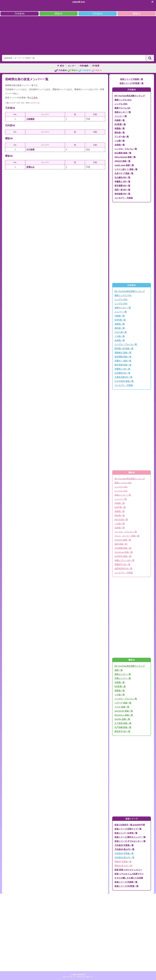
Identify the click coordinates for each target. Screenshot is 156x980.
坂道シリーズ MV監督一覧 (132, 83)
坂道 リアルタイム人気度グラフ (129, 874)
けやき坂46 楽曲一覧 (124, 381)
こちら (35, 98)
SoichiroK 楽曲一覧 (124, 711)
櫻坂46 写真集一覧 (123, 862)
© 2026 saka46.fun (78, 974)
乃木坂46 (19, 14)
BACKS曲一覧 (121, 520)
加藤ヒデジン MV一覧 (124, 560)
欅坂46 (58, 14)
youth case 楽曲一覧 (124, 165)
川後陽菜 (30, 119)
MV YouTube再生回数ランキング (130, 96)
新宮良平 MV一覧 (122, 731)
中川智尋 (30, 150)
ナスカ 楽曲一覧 (122, 707)
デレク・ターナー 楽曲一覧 (127, 536)
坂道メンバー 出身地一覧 (126, 833)
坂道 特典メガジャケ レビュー (128, 870)
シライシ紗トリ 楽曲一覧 (126, 169)
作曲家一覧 (120, 120)
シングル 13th (121, 491)
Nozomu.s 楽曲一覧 (124, 715)
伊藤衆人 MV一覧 (122, 182)
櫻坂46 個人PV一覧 (123, 866)
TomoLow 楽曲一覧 (124, 552)
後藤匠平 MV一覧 (122, 564)
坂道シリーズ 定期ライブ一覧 (128, 829)
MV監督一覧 (120, 124)
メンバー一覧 (121, 116)
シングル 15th (121, 304)
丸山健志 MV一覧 (122, 177)
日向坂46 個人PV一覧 (124, 858)
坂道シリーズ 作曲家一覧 (132, 79)
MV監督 (96, 66)
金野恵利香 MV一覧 (123, 569)
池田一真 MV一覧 (122, 190)
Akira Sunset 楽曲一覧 (125, 157)
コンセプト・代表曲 (124, 198)
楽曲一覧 (119, 670)
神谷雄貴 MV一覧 (122, 194)
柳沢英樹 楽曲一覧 (123, 365)
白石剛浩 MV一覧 (122, 373)
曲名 (62, 66)
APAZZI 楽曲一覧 (122, 161)
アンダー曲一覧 (122, 137)
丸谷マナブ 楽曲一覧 (124, 173)
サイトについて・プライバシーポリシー (78, 977)
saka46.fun (79, 2)
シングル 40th (121, 104)
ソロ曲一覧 (120, 141)
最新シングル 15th (123, 483)
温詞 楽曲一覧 (121, 544)
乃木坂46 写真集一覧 (124, 845)
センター (72, 66)
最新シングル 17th (123, 295)
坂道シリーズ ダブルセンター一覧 (130, 841)
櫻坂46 (136, 14)
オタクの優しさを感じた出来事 (129, 878)
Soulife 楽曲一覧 (122, 719)
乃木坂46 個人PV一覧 (124, 849)
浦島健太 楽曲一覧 (123, 353)
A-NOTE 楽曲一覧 (123, 540)
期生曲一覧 (120, 133)
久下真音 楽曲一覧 (123, 723)
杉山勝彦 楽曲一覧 (123, 153)
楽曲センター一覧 (123, 112)
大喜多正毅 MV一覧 (123, 377)
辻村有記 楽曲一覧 (123, 556)
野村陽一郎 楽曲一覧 (124, 349)
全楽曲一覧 (120, 145)
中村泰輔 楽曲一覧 (123, 548)
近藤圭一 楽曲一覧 (123, 361)
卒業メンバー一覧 (123, 678)
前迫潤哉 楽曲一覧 (123, 357)
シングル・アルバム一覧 (126, 149)
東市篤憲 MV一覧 (122, 186)
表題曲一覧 (120, 128)
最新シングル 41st (123, 100)
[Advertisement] (78, 35)
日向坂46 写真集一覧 (124, 853)
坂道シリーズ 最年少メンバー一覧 (130, 837)
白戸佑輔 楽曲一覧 (123, 727)
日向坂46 (97, 14)
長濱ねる (30, 167)
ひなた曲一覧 (121, 332)
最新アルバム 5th (122, 108)
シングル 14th (121, 487)
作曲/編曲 (84, 66)
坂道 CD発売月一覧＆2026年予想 (130, 825)
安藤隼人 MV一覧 (122, 369)
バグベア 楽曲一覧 (123, 703)
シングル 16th (121, 300)
